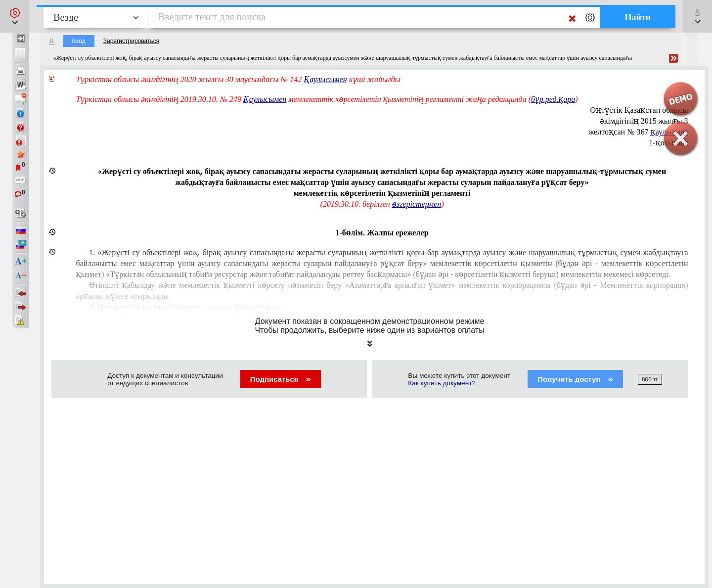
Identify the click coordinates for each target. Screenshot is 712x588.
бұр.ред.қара (553, 99)
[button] (15, 16)
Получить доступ (575, 379)
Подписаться (281, 379)
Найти (638, 17)
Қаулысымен (265, 99)
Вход (79, 41)
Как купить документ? (442, 383)
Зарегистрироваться (131, 41)
